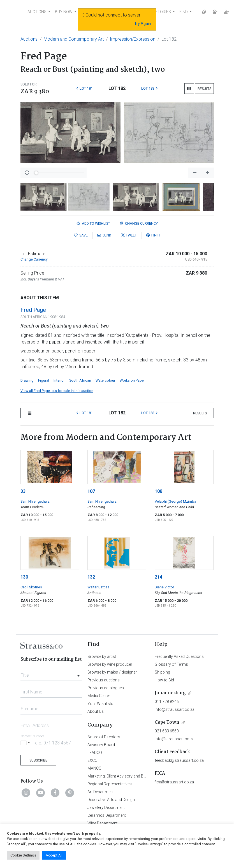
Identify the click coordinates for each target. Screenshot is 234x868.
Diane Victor (164, 587)
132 (91, 577)
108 (158, 491)
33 (23, 491)
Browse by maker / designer (112, 672)
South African (80, 380)
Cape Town (167, 722)
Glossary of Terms (171, 664)
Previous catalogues (106, 688)
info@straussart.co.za (175, 709)
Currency (139, 223)
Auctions (29, 39)
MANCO (94, 768)
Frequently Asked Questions (179, 656)
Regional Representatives (110, 784)
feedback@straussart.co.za (179, 760)
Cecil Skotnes (31, 587)
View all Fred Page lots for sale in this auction (57, 391)
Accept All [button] (54, 855)
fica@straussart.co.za (174, 782)
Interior (59, 380)
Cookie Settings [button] (23, 855)
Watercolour (105, 380)
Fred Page (33, 310)
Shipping (162, 672)
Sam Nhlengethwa (35, 501)
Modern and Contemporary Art (74, 39)
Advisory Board (101, 745)
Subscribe (38, 760)
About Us (96, 711)
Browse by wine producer (110, 664)
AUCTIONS (37, 12)
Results (204, 89)
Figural (44, 380)
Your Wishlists (100, 704)
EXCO (92, 760)
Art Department (101, 792)
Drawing (27, 380)
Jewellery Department (106, 807)
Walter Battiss (99, 587)
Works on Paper (132, 380)
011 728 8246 (167, 702)
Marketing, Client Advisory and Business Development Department (145, 776)
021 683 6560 (167, 731)
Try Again (143, 24)
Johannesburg (170, 693)
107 (91, 491)
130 (24, 577)
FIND (184, 12)
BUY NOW (64, 12)
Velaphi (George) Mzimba (175, 501)
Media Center (99, 696)
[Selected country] (26, 743)
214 (158, 577)
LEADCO (95, 753)
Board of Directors (104, 737)
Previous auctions (104, 680)
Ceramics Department (107, 815)
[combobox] (51, 674)
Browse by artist (102, 656)
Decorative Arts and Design (111, 800)
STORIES (163, 12)
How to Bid (164, 680)
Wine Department (102, 823)
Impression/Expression (133, 39)
